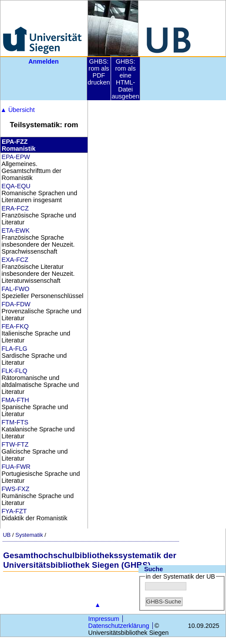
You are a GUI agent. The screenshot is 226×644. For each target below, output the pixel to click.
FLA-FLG (15, 349)
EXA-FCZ (15, 260)
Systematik (29, 535)
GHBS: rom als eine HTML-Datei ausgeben (125, 79)
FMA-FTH (15, 400)
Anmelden (44, 61)
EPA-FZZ (15, 142)
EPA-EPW (16, 157)
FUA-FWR (16, 467)
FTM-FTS (15, 422)
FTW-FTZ (15, 444)
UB (7, 535)
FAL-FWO (16, 289)
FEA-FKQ (15, 326)
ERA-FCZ (15, 208)
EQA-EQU (16, 186)
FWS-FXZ (16, 489)
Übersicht (18, 110)
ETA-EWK (16, 230)
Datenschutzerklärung (119, 626)
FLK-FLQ (15, 371)
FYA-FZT (14, 511)
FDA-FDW (16, 304)
